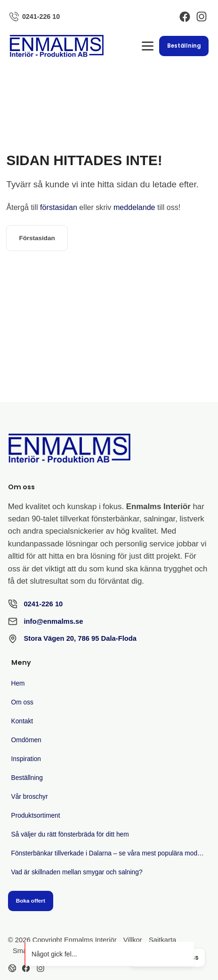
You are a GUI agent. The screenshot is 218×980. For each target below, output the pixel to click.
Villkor (133, 940)
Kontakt (22, 721)
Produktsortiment (36, 816)
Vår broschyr (30, 797)
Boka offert (31, 900)
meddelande (134, 207)
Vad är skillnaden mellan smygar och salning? (77, 872)
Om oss (22, 702)
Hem (18, 683)
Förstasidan (37, 238)
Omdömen (26, 740)
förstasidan (59, 207)
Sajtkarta (162, 940)
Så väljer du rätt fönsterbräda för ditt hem (70, 834)
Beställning (184, 46)
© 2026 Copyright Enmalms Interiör (62, 940)
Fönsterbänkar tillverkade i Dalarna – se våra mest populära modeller (111, 853)
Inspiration (26, 759)
